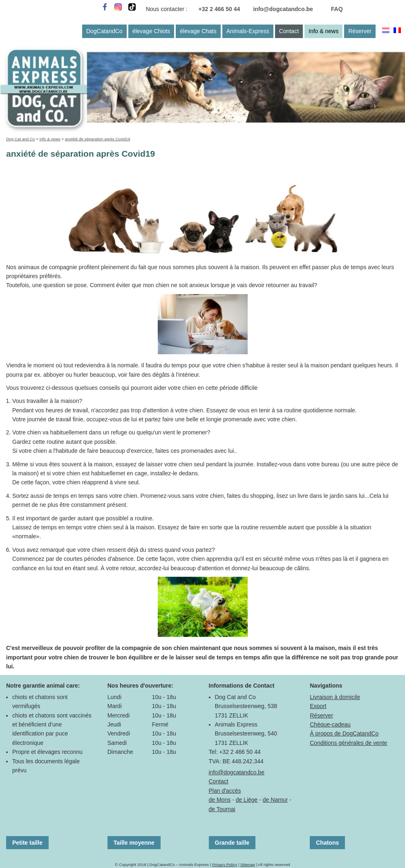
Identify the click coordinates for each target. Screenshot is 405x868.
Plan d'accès (225, 791)
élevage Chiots (151, 31)
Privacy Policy (225, 865)
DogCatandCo (104, 31)
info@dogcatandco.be (283, 9)
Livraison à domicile (335, 697)
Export (318, 706)
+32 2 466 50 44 (219, 9)
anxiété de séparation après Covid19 (98, 139)
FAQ (337, 9)
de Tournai (222, 809)
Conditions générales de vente (348, 743)
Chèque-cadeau (330, 724)
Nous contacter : (167, 9)
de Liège (247, 800)
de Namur (275, 800)
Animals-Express (248, 31)
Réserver (360, 31)
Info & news (323, 31)
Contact (289, 31)
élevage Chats (198, 31)
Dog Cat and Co (20, 139)
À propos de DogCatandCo (344, 733)
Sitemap (248, 865)
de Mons (220, 800)
